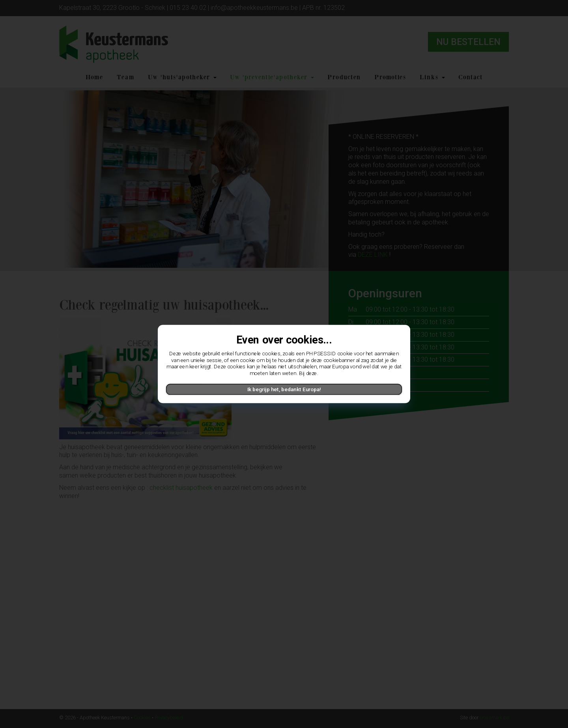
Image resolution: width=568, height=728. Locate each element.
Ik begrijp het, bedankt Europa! (284, 389)
